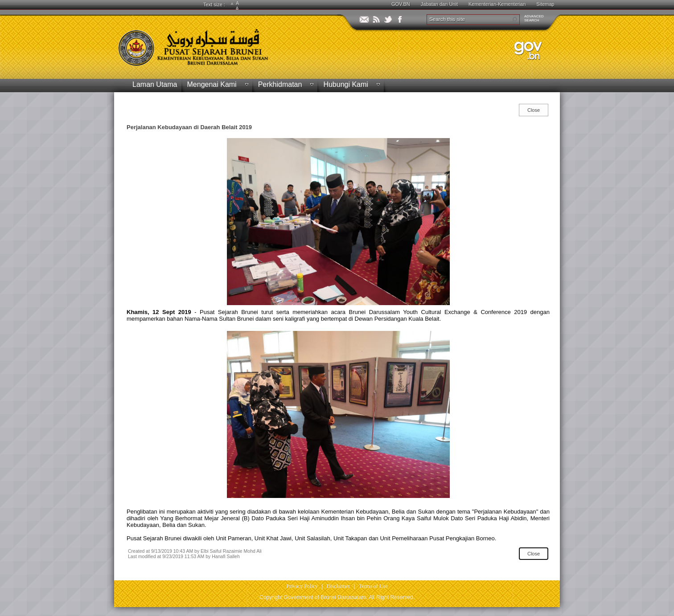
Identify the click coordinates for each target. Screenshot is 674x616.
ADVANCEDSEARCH (534, 18)
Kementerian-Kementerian (497, 4)
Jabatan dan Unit (439, 4)
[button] (514, 20)
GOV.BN (401, 4)
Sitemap (545, 4)
